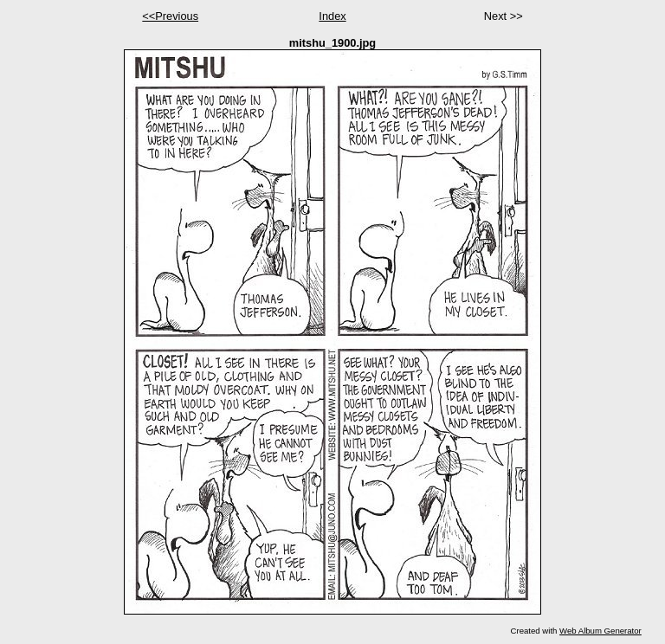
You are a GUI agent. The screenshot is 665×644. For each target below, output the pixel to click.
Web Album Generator (600, 631)
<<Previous (170, 16)
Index (332, 16)
